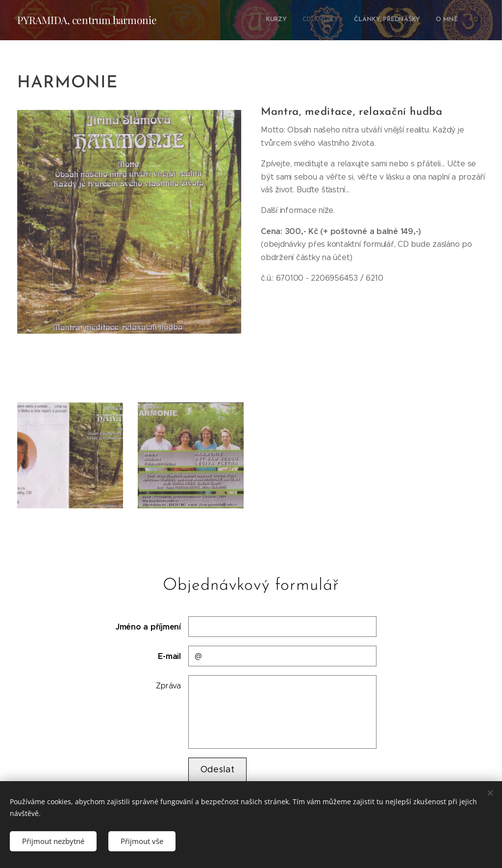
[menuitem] (393, 20)
